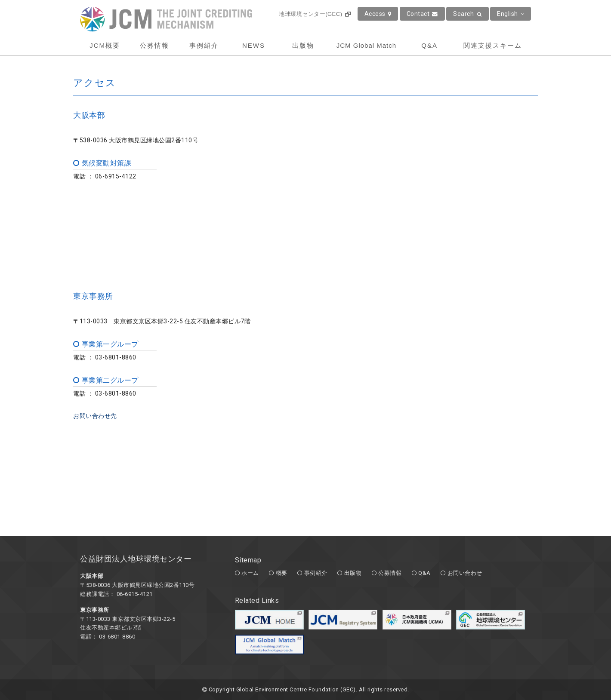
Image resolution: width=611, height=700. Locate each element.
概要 (282, 573)
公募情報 (154, 45)
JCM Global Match (366, 45)
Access (378, 14)
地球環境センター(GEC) (315, 14)
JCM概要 (105, 45)
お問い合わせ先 (95, 416)
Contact (422, 14)
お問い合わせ (465, 573)
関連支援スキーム (493, 45)
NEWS (254, 45)
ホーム (250, 573)
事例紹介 (204, 45)
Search (468, 14)
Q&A (429, 45)
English (511, 14)
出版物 (303, 45)
